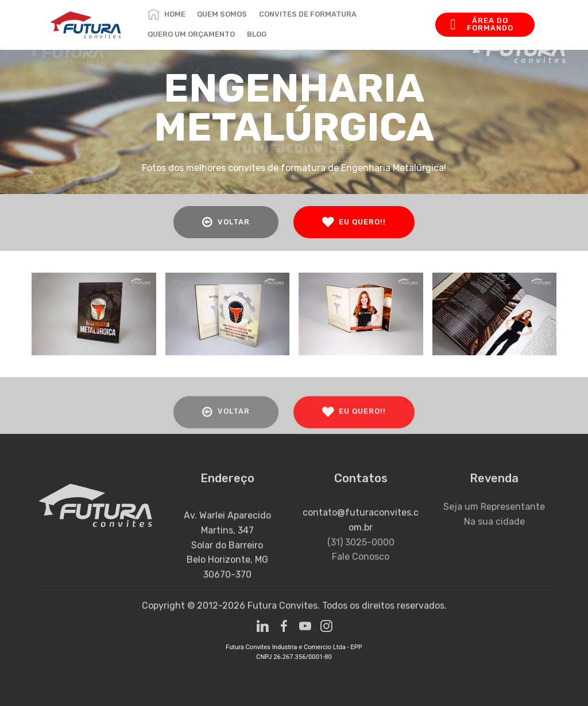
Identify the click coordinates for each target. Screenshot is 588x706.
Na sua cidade (494, 535)
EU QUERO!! (354, 222)
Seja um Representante (494, 521)
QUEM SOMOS (222, 14)
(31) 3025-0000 (361, 570)
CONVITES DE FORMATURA (308, 14)
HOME (166, 14)
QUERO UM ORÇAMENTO (191, 34)
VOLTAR (226, 222)
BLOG (257, 34)
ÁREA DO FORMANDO (482, 24)
